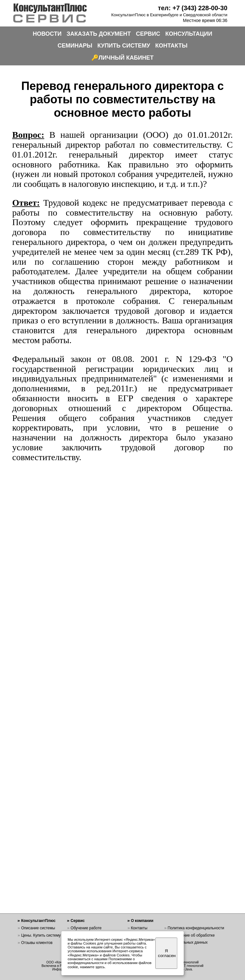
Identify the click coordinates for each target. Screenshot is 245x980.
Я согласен (167, 953)
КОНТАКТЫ (171, 46)
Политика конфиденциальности (196, 928)
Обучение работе (86, 928)
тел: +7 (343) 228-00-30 (193, 8)
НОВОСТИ (47, 34)
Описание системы (38, 928)
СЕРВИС (148, 34)
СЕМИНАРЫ (75, 46)
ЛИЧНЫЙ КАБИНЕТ (126, 58)
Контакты (139, 928)
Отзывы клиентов (37, 943)
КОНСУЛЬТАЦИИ (189, 34)
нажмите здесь (92, 967)
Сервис (78, 921)
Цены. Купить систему (41, 935)
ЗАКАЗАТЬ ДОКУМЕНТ (99, 34)
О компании (142, 921)
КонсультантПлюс (38, 921)
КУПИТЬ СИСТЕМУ (124, 46)
